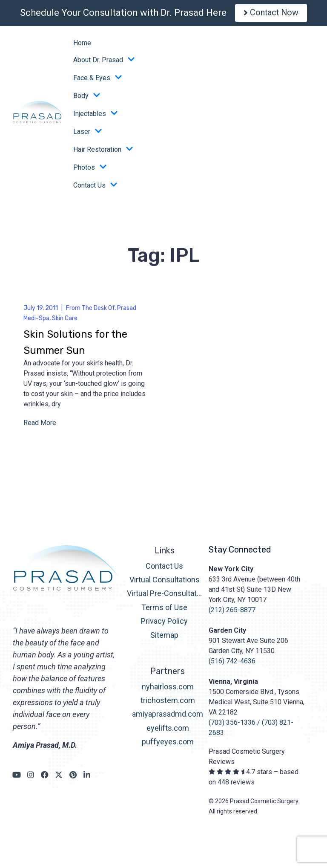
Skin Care (65, 320)
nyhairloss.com (168, 689)
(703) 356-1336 (232, 725)
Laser (88, 134)
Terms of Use (164, 609)
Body (87, 98)
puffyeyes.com (168, 744)
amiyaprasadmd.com (168, 716)
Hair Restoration (103, 152)
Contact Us (95, 188)
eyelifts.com (168, 730)
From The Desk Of (90, 310)
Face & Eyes (98, 80)
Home (82, 45)
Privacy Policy (164, 624)
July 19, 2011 (41, 310)
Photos (90, 170)
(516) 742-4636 (232, 663)
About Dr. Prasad (104, 62)
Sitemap (164, 637)
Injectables (96, 116)
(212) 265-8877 (232, 612)
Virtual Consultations (165, 582)
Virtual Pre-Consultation (165, 596)
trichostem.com (168, 702)
